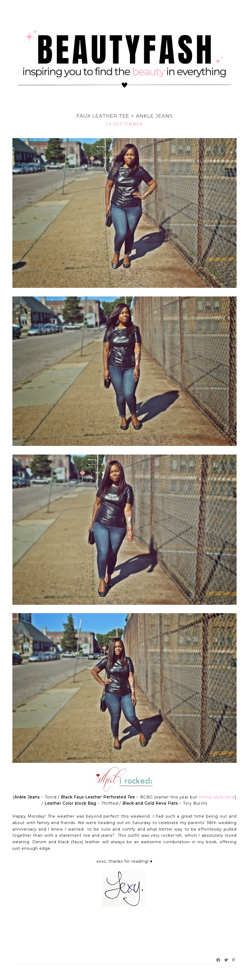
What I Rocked (125, 107)
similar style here (217, 797)
